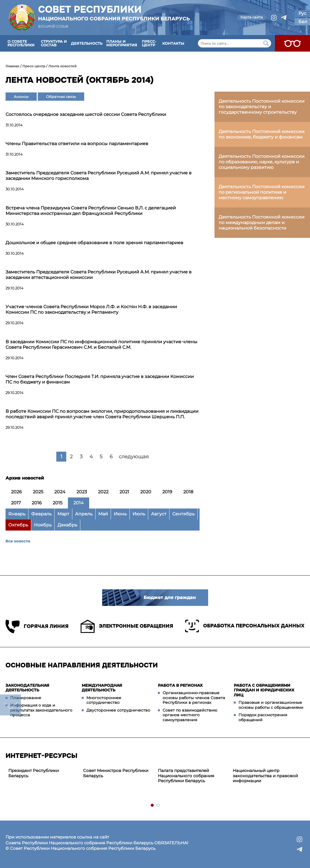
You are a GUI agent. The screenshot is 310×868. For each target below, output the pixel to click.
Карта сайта (252, 17)
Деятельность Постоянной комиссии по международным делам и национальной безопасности (262, 223)
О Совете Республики (21, 43)
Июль (139, 514)
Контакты (173, 43)
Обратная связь (61, 97)
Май (103, 514)
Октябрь (18, 525)
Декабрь (67, 525)
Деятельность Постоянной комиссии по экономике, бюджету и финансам (262, 134)
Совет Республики (114, 13)
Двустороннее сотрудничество (118, 710)
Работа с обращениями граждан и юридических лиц (264, 690)
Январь (17, 514)
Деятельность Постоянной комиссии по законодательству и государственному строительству (262, 107)
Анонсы (21, 97)
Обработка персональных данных (245, 626)
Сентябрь (183, 514)
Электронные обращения (127, 626)
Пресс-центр (149, 43)
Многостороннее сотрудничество (104, 700)
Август (159, 514)
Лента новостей (63, 66)
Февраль (41, 514)
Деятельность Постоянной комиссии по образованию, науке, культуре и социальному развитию (262, 162)
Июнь (120, 514)
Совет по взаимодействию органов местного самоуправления (190, 715)
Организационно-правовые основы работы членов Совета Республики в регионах (194, 698)
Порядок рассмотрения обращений (263, 717)
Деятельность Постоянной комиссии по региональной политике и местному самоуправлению (262, 192)
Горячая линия (37, 626)
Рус (302, 13)
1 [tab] (153, 806)
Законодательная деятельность (27, 688)
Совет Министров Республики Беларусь (116, 773)
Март (63, 514)
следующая (134, 457)
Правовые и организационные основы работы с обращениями (271, 705)
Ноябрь (43, 525)
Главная (12, 66)
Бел (303, 22)
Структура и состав (54, 43)
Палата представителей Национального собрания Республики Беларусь (186, 776)
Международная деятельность (102, 688)
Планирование (26, 698)
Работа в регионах (180, 685)
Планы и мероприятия (122, 43)
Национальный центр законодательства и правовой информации (265, 776)
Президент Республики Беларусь (34, 773)
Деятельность (87, 43)
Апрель (84, 514)
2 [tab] (158, 806)
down (10, 705)
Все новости (18, 541)
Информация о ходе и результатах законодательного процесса (41, 710)
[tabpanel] (43, 773)
